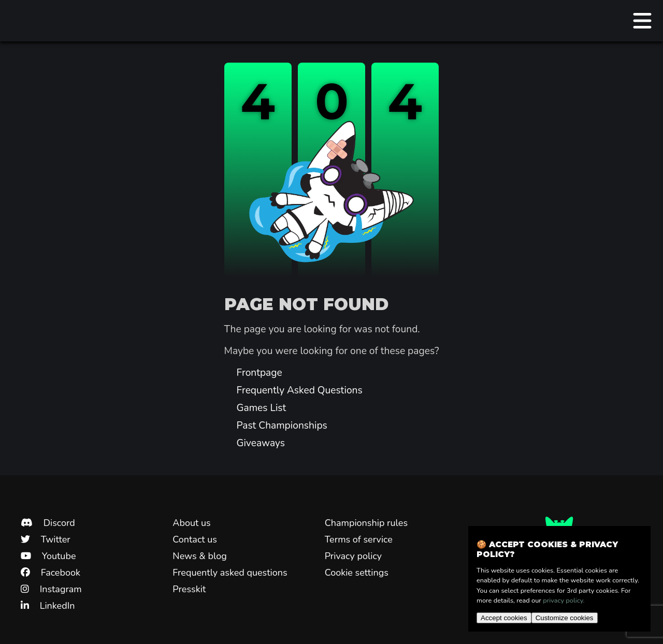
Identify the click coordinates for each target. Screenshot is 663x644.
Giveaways (261, 443)
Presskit (189, 589)
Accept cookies (504, 618)
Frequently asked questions (230, 573)
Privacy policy (353, 556)
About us (191, 523)
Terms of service (359, 539)
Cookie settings (357, 573)
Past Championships (282, 426)
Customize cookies (565, 618)
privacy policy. (564, 601)
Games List (262, 408)
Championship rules (366, 523)
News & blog (199, 556)
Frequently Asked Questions (300, 390)
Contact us (195, 539)
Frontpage (260, 373)
